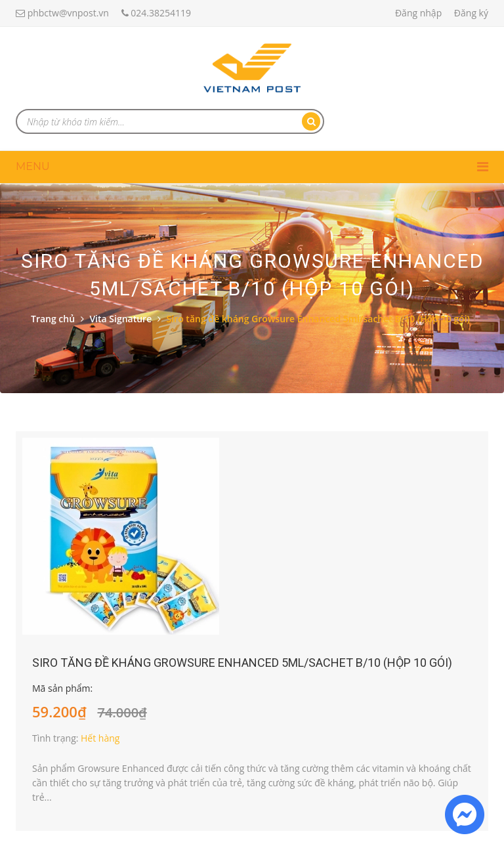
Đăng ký (471, 13)
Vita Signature (120, 319)
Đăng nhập (418, 13)
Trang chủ (53, 319)
